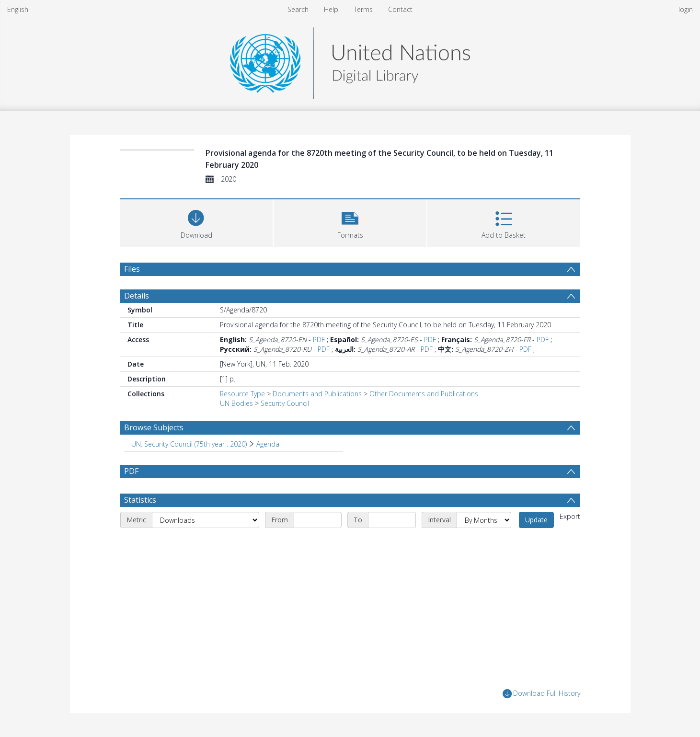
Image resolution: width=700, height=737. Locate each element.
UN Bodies (236, 403)
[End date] (392, 520)
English (18, 9)
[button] (350, 222)
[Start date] (318, 520)
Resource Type (242, 394)
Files (132, 269)
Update (536, 520)
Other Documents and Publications (424, 394)
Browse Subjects (154, 427)
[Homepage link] (350, 61)
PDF (319, 340)
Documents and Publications (317, 394)
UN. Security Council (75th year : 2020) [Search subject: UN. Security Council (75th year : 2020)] (189, 444)
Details (137, 296)
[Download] (197, 222)
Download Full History (541, 694)
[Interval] (484, 520)
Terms (363, 9)
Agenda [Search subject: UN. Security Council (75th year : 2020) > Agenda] (268, 444)
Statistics (140, 500)
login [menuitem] (686, 9)
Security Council (285, 403)
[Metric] (206, 520)
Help (331, 9)
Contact (400, 9)
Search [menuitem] (298, 9)
